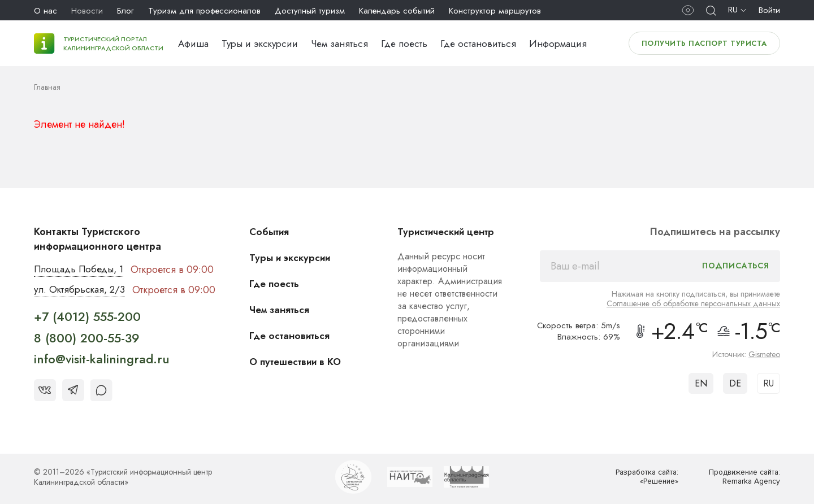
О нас (46, 11)
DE (735, 383)
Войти (769, 10)
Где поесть (404, 44)
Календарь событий (397, 11)
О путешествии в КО (302, 362)
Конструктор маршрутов (495, 11)
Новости (87, 11)
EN (701, 383)
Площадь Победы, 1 (82, 270)
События (275, 232)
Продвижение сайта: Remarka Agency (741, 478)
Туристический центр (451, 232)
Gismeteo (764, 354)
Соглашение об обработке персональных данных (693, 303)
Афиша (193, 44)
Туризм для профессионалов (204, 11)
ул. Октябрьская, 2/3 (82, 290)
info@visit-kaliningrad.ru (102, 360)
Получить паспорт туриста (704, 43)
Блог (125, 11)
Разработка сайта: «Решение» (644, 478)
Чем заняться (339, 44)
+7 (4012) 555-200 (87, 318)
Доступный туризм (310, 11)
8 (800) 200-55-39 (87, 338)
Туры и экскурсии (260, 44)
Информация (558, 44)
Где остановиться (478, 44)
